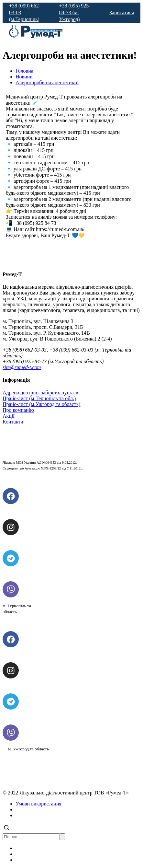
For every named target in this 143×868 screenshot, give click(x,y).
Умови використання (38, 804)
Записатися (122, 12)
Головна (24, 71)
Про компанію (18, 410)
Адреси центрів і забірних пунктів (40, 393)
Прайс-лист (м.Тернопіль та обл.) (39, 398)
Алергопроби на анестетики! (47, 82)
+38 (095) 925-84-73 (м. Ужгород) (75, 12)
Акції (9, 416)
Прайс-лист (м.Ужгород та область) (41, 404)
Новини (24, 77)
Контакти (13, 422)
